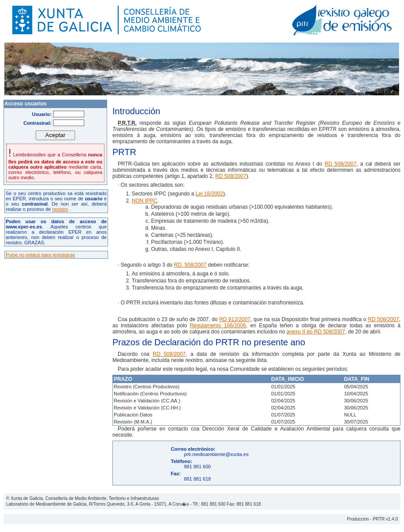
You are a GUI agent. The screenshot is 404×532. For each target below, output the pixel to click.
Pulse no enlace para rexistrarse (40, 255)
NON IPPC (144, 201)
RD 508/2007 (341, 164)
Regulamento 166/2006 (218, 326)
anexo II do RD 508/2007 (316, 332)
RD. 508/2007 (190, 265)
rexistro (60, 209)
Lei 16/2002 (209, 194)
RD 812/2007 (235, 319)
